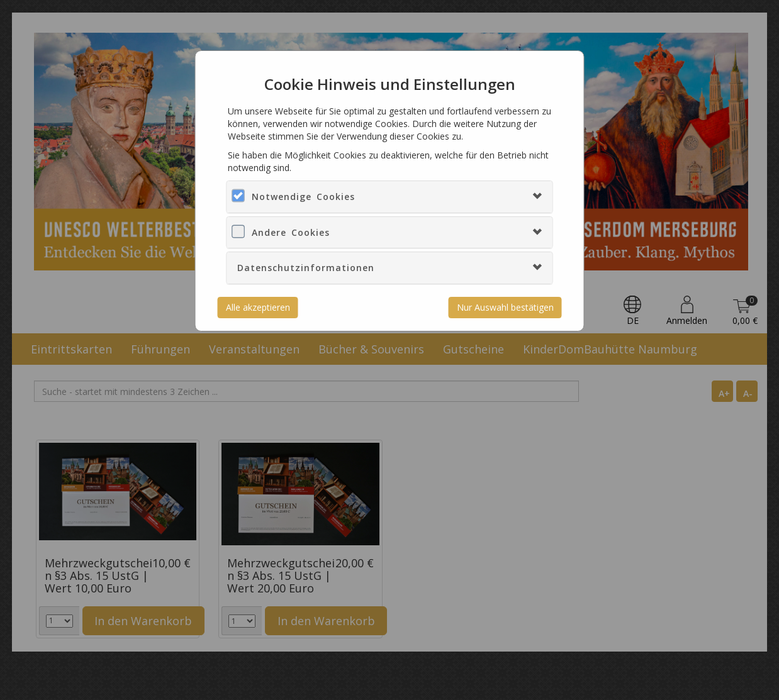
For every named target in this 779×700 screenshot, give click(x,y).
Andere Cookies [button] (291, 232)
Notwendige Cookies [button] (303, 197)
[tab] (389, 197)
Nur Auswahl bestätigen (505, 307)
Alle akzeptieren (258, 307)
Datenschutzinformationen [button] (306, 268)
